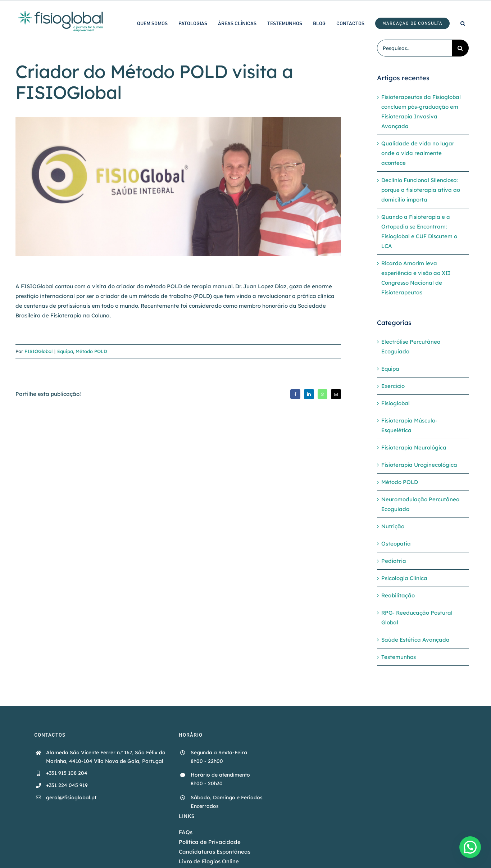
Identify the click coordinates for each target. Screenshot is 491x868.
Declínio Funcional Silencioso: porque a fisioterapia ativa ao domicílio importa (421, 190)
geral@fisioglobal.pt (71, 797)
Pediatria (394, 561)
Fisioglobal (395, 403)
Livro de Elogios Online (209, 861)
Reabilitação (398, 595)
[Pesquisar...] (414, 48)
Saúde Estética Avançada (415, 640)
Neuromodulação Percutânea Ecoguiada (420, 504)
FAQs (186, 832)
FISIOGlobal (38, 351)
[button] (463, 23)
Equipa (65, 351)
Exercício (393, 386)
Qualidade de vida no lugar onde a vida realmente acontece (418, 153)
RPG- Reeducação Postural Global (417, 618)
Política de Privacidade (210, 842)
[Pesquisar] (460, 48)
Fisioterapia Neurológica (414, 447)
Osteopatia (396, 544)
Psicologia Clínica (404, 578)
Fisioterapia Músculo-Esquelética (409, 425)
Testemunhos (399, 657)
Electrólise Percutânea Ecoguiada (411, 347)
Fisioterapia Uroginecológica (419, 465)
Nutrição (393, 526)
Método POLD (91, 351)
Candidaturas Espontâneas (215, 852)
